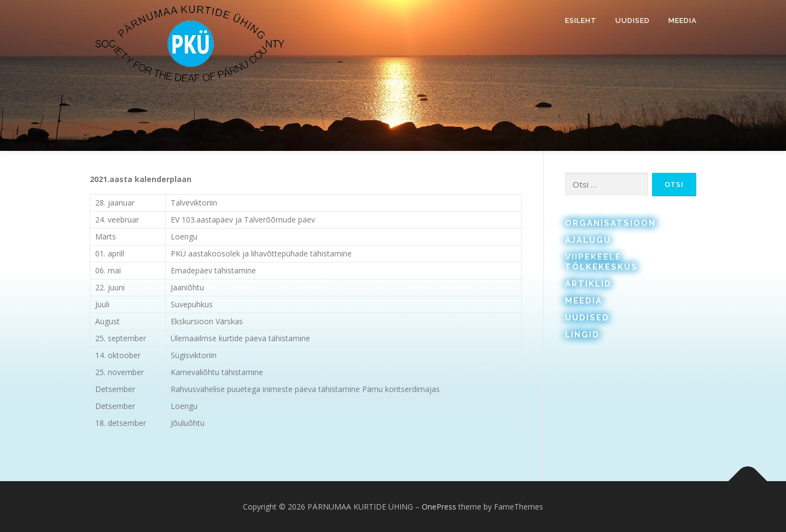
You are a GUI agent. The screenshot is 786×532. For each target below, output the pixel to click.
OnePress (439, 507)
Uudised (633, 21)
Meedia (683, 21)
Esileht (581, 21)
